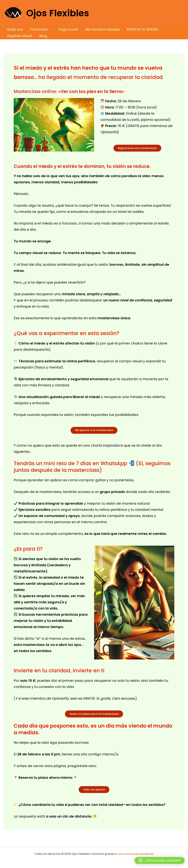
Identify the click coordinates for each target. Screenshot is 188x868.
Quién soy (15, 29)
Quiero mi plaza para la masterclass (94, 716)
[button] (49, 30)
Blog (43, 36)
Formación (40, 30)
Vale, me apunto (94, 793)
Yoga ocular (67, 29)
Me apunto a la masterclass (94, 432)
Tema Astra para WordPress (136, 854)
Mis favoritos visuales (101, 29)
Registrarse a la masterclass (137, 149)
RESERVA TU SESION (141, 29)
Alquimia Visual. (20, 36)
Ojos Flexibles (58, 13)
